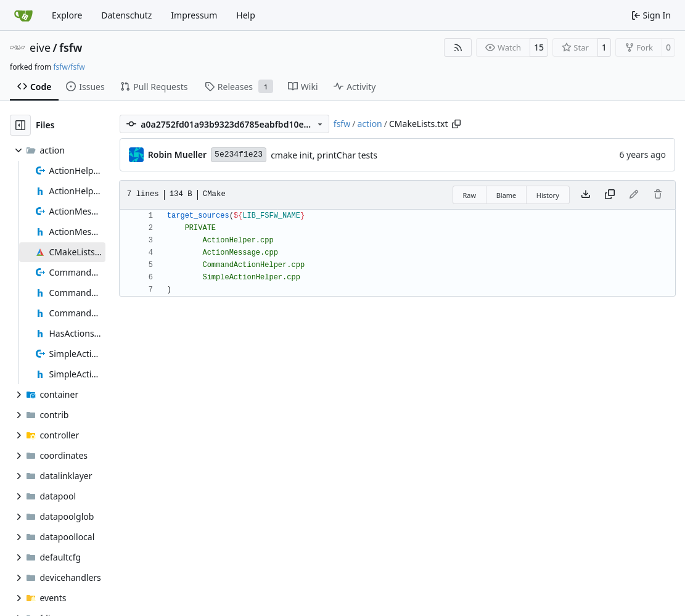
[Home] (23, 15)
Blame (507, 195)
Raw (470, 195)
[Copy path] (456, 124)
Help (246, 15)
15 (539, 47)
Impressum (194, 15)
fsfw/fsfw (69, 67)
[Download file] (586, 195)
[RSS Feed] (458, 47)
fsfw (71, 47)
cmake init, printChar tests (324, 155)
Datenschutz (126, 15)
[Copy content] (610, 195)
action (369, 124)
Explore (67, 15)
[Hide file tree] (20, 125)
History (548, 195)
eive (40, 47)
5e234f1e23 (239, 154)
